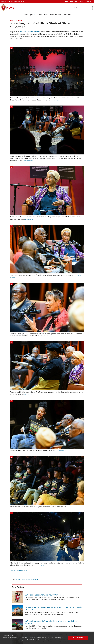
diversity (18, 579)
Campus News (43, 15)
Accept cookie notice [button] (78, 638)
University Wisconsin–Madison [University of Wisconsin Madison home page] (13, 2)
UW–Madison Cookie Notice (38, 640)
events (24, 579)
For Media (68, 15)
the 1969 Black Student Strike (30, 32)
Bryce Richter (58, 100)
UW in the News (56, 15)
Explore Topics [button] (29, 15)
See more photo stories (18, 570)
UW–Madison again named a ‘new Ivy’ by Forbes (45, 595)
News (10, 8)
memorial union (33, 579)
